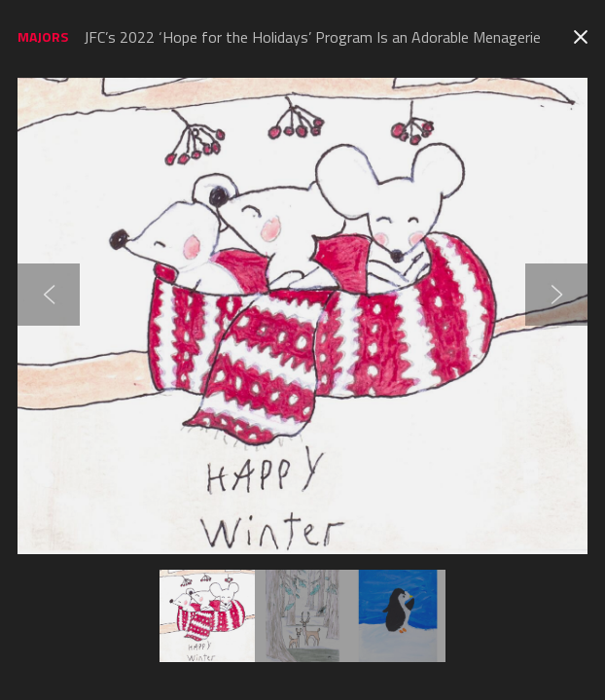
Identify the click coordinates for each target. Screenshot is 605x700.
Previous (49, 295)
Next (556, 295)
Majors (43, 36)
